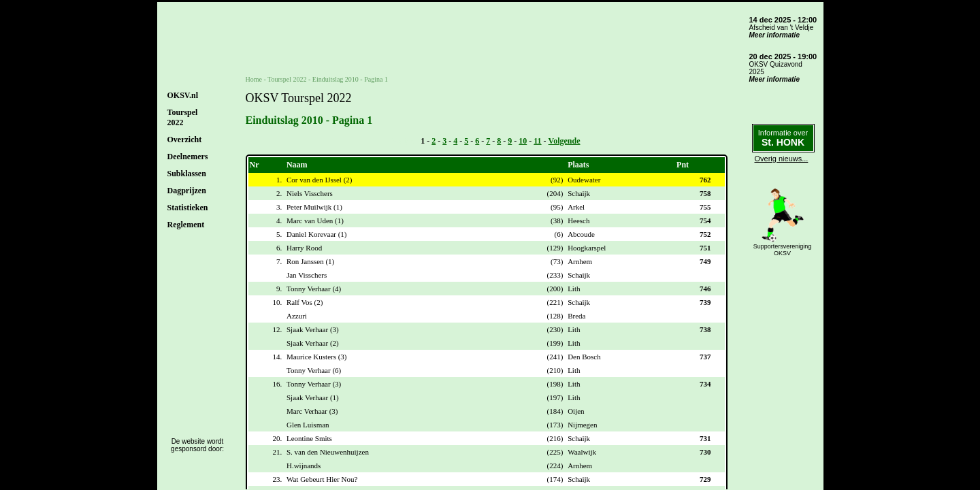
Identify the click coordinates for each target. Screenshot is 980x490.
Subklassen (187, 174)
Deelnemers (188, 157)
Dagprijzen (187, 191)
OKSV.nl (183, 95)
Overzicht (185, 140)
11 (537, 141)
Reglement (186, 225)
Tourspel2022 (183, 117)
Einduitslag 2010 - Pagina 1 (350, 79)
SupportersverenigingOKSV (783, 250)
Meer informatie (774, 35)
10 (523, 141)
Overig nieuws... (782, 159)
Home (254, 79)
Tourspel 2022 (287, 79)
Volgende (565, 141)
